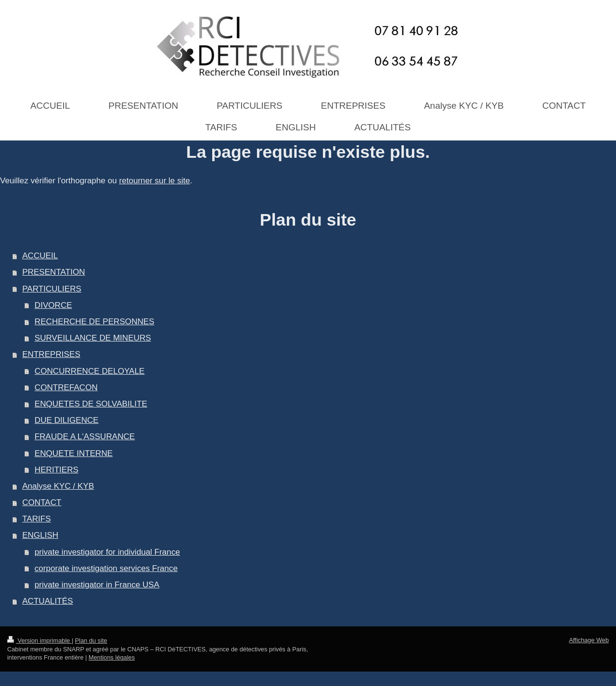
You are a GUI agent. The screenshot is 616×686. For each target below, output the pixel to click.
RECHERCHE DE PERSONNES (95, 322)
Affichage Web (589, 640)
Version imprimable (39, 641)
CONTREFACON (66, 387)
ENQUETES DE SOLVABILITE (91, 404)
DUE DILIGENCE (67, 420)
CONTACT (42, 502)
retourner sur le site (154, 181)
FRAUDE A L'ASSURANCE (85, 437)
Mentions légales (112, 657)
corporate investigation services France (106, 568)
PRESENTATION (53, 272)
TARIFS (37, 519)
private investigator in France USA (97, 585)
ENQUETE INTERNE (74, 453)
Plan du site (91, 641)
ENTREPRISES (51, 354)
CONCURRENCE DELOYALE (90, 371)
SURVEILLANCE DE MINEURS (93, 338)
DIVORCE (53, 305)
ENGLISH (40, 535)
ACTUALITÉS (47, 601)
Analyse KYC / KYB (58, 486)
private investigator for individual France (107, 552)
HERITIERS (57, 470)
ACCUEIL (40, 256)
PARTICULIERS (52, 289)
